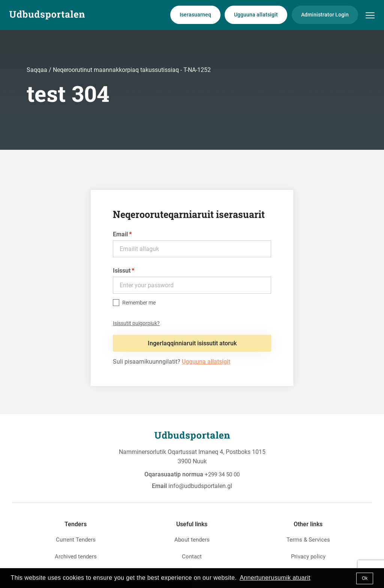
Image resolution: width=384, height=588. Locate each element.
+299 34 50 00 (222, 475)
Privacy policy (308, 557)
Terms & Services (308, 540)
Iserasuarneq (195, 15)
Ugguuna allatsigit (256, 15)
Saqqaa (38, 70)
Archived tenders (76, 557)
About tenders (192, 540)
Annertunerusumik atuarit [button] (275, 578)
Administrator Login (325, 15)
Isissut (122, 271)
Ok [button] (365, 578)
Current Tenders (76, 540)
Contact (192, 557)
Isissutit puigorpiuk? (136, 323)
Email (120, 234)
